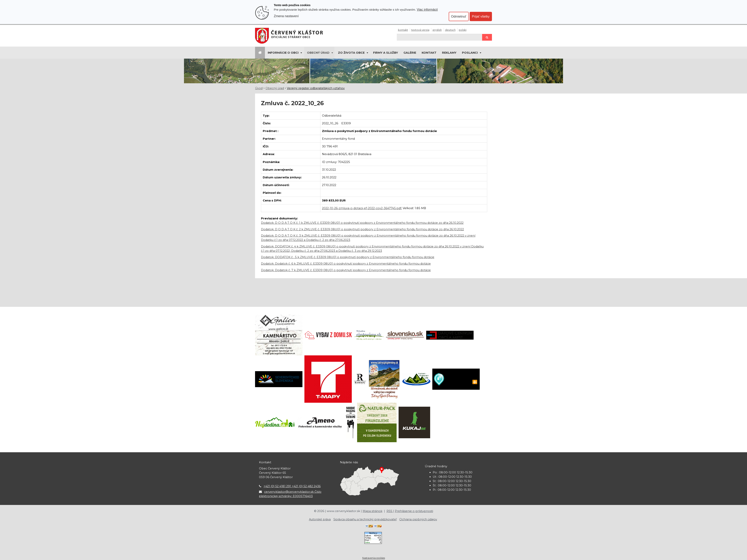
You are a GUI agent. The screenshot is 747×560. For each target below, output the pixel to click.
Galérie (410, 53)
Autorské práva (320, 519)
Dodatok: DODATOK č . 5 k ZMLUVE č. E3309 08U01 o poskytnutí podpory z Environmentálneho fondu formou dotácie (348, 257)
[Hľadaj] (439, 37)
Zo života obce (351, 53)
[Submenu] (301, 53)
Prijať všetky (481, 16)
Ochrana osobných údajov (418, 519)
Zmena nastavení (286, 16)
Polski (463, 30)
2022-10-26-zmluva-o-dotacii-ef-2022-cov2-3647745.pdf (362, 208)
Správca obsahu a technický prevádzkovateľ (365, 519)
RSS (390, 511)
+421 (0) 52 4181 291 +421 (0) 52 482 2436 (292, 486)
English (437, 30)
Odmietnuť (459, 16)
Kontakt (403, 30)
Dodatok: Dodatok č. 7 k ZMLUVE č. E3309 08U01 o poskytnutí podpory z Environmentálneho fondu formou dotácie (346, 270)
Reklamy (449, 53)
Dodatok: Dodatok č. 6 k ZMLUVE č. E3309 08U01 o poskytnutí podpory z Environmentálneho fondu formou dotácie (346, 264)
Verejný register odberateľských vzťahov (316, 88)
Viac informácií (427, 9)
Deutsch (450, 30)
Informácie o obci (283, 53)
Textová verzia (420, 30)
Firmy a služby (386, 53)
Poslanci (470, 53)
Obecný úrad (318, 53)
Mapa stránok (373, 511)
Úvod (259, 88)
